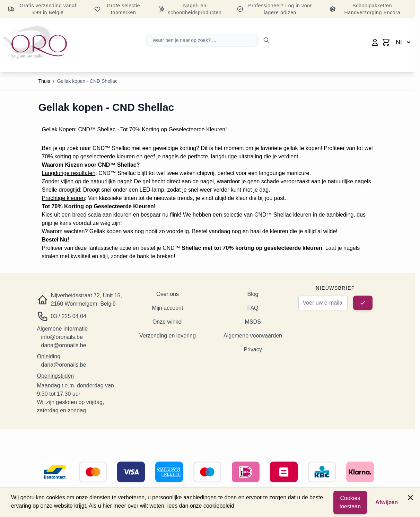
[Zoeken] (266, 40)
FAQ (253, 308)
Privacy (253, 349)
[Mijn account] (375, 42)
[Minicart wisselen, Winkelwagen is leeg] (386, 42)
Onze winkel (168, 322)
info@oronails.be (62, 337)
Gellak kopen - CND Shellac (87, 81)
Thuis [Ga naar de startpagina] (44, 81)
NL (404, 42)
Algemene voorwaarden (253, 336)
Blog (253, 294)
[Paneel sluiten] (410, 498)
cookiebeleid (219, 506)
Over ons (168, 294)
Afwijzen (387, 502)
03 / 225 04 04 (69, 316)
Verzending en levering (168, 336)
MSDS (253, 322)
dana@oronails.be (64, 345)
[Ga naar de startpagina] (35, 42)
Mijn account (168, 308)
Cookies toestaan (350, 502)
